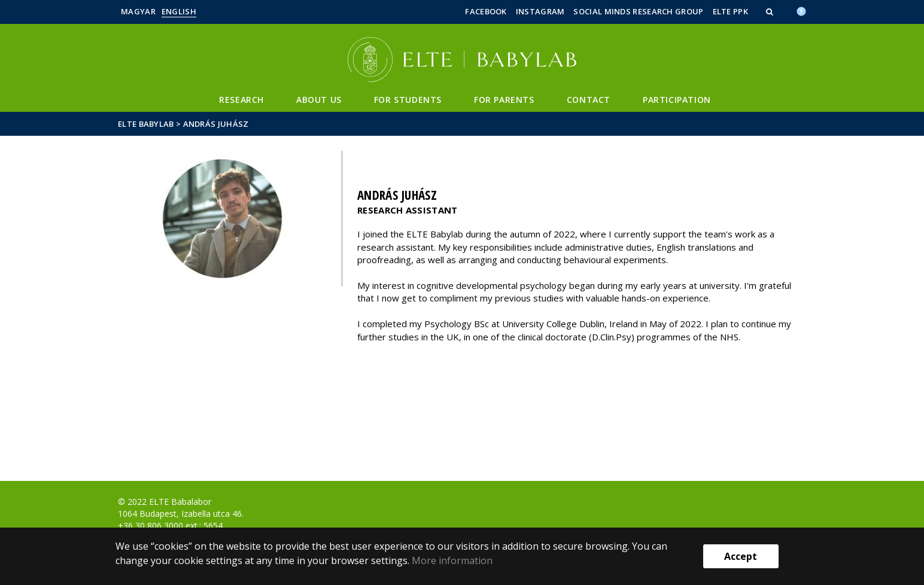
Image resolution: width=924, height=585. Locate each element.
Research (241, 100)
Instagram (540, 11)
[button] (771, 11)
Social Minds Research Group (638, 11)
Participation (677, 100)
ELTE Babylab (146, 124)
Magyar (138, 11)
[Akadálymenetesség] (801, 10)
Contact (589, 100)
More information (452, 560)
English (179, 11)
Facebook (486, 11)
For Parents (504, 100)
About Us (319, 100)
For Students (408, 100)
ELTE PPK (730, 11)
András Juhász (216, 124)
